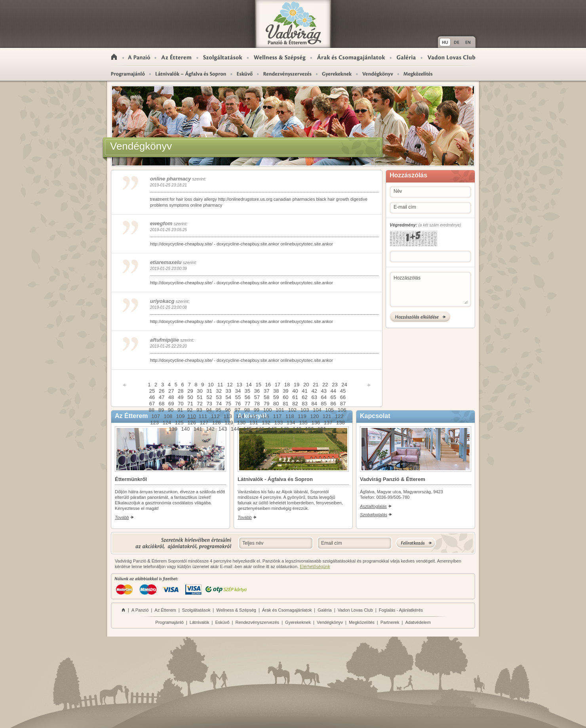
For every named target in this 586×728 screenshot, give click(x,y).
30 (200, 391)
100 (268, 410)
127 (204, 423)
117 (277, 416)
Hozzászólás (431, 289)
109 (181, 416)
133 (278, 423)
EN (469, 42)
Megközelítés (415, 74)
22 (325, 385)
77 (247, 404)
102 (292, 410)
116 (265, 416)
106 (342, 410)
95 (218, 410)
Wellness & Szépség (280, 57)
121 (327, 416)
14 (249, 385)
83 (304, 404)
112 (215, 416)
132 (266, 423)
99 (257, 410)
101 (280, 410)
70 (181, 404)
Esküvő (245, 74)
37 (266, 391)
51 (200, 397)
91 (180, 410)
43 (324, 391)
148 (285, 429)
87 (343, 404)
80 (276, 404)
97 (237, 410)
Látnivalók (200, 622)
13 (239, 385)
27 (171, 391)
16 (268, 385)
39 (285, 391)
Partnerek (390, 622)
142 (210, 429)
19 (297, 385)
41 (304, 391)
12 (230, 385)
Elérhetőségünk (315, 566)
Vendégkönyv (330, 622)
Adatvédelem (418, 622)
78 (257, 404)
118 (290, 416)
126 (192, 423)
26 (162, 391)
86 (333, 404)
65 (333, 397)
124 (167, 423)
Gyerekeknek (337, 74)
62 (304, 397)
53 (219, 397)
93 (199, 410)
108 (168, 416)
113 (228, 416)
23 (335, 385)
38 (276, 391)
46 (152, 397)
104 (317, 410)
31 (209, 391)
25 (152, 391)
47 (162, 397)
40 (295, 391)
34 (238, 391)
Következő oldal (369, 385)
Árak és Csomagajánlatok (351, 57)
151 (322, 429)
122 (339, 416)
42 (314, 391)
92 (190, 410)
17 (278, 385)
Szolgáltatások (223, 57)
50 (190, 397)
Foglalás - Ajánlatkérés (401, 610)
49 (181, 397)
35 (247, 391)
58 (266, 397)
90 (171, 410)
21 (316, 385)
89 (161, 410)
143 (223, 429)
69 (171, 404)
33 (228, 391)
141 (198, 429)
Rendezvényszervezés (287, 74)
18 (287, 385)
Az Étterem (176, 57)
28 (181, 391)
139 (173, 429)
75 (228, 404)
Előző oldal (125, 385)
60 (285, 397)
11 (220, 385)
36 (257, 391)
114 (240, 416)
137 (328, 423)
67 (152, 404)
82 (295, 404)
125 (179, 423)
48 (171, 397)
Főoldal (114, 57)
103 (305, 410)
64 (324, 397)
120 (314, 416)
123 (154, 423)
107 (156, 416)
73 (209, 404)
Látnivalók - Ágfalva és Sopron (191, 74)
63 (314, 397)
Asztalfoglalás (373, 506)
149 (297, 429)
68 (162, 404)
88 (152, 410)
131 (254, 423)
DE (457, 42)
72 (200, 404)
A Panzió (139, 57)
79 (266, 404)
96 (228, 410)
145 (247, 429)
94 (209, 410)
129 (229, 423)
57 (257, 397)
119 (302, 416)
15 (258, 385)
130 (241, 423)
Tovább (122, 517)
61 (295, 397)
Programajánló (127, 74)
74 (219, 404)
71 (190, 404)
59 (276, 397)
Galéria (406, 57)
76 (238, 404)
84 (314, 404)
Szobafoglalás (374, 515)
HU (444, 42)
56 (247, 397)
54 (228, 397)
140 (186, 429)
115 (253, 416)
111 (203, 416)
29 (190, 391)
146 (260, 429)
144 (235, 429)
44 (333, 391)
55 (238, 397)
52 (209, 397)
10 (211, 385)
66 (343, 397)
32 (219, 391)
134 (291, 423)
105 (329, 410)
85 (324, 404)
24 (344, 385)
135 (303, 423)
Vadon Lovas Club (451, 57)
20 (306, 385)
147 (272, 429)
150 (310, 429)
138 (341, 423)
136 (316, 423)
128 (217, 423)
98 (247, 410)
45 (343, 391)
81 (285, 404)
